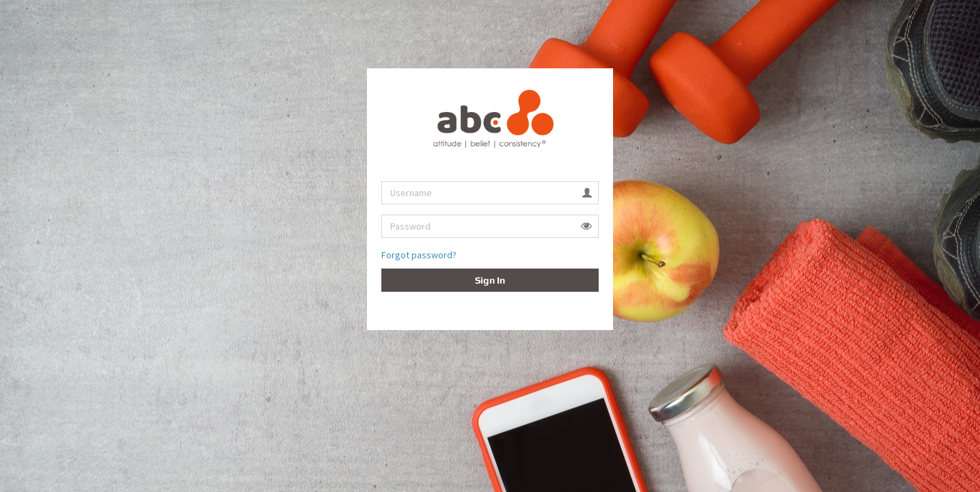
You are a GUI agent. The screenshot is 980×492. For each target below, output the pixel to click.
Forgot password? (419, 255)
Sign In (490, 280)
